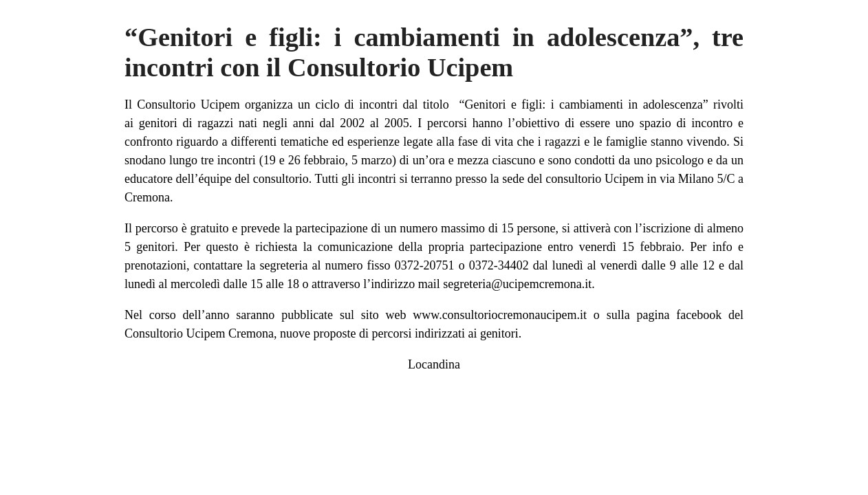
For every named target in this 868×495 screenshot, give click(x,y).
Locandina (434, 364)
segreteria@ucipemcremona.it (517, 284)
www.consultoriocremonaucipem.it (500, 315)
